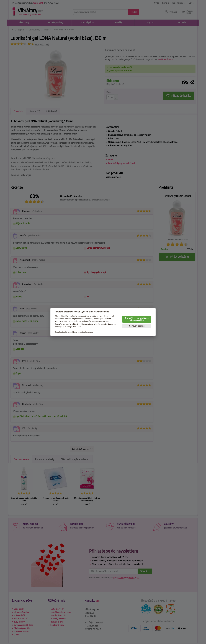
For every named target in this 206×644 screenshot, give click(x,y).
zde (103, 324)
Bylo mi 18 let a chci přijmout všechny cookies (137, 319)
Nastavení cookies (137, 326)
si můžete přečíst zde (84, 332)
